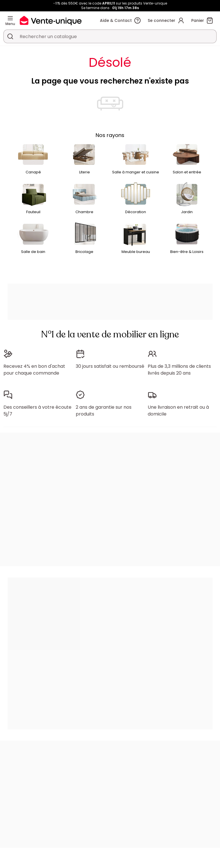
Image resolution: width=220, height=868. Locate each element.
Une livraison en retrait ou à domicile (178, 411)
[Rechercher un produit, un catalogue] (10, 36)
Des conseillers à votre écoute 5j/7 (37, 411)
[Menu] (10, 18)
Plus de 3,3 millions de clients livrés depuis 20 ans (179, 370)
